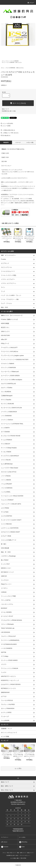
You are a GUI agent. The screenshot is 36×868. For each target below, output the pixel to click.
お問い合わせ (4, 842)
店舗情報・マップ (6, 728)
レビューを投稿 (5, 126)
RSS (22, 858)
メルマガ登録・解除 (14, 858)
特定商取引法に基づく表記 (9, 111)
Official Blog (23, 842)
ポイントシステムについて (9, 733)
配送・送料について (22, 853)
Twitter (22, 847)
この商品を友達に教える (7, 130)
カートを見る (22, 837)
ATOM (25, 858)
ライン (8, 61)
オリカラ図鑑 (5, 737)
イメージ (18, 142)
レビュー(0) (30, 142)
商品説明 (6, 142)
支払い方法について (11, 853)
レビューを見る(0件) (6, 123)
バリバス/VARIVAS (14, 61)
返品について (5, 109)
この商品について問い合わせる (9, 133)
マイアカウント (5, 837)
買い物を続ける (5, 135)
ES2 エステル (19, 62)
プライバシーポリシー (24, 855)
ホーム (3, 61)
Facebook (5, 847)
